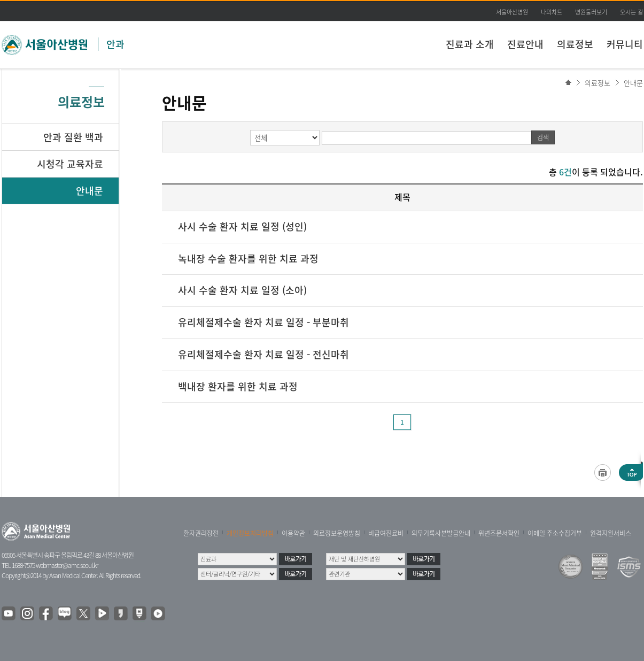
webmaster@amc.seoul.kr (67, 565)
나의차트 (552, 12)
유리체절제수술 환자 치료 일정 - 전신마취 (263, 354)
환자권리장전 (201, 533)
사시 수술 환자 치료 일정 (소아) (242, 290)
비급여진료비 (386, 533)
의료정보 (575, 44)
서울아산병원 (512, 12)
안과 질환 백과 (73, 137)
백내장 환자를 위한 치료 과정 (238, 386)
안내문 (633, 83)
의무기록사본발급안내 (441, 533)
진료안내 (525, 44)
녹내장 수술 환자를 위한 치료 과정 (248, 259)
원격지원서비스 (611, 533)
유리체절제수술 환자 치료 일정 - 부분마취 (263, 322)
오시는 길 (631, 12)
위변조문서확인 (499, 533)
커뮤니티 (625, 44)
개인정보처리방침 (250, 533)
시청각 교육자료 (70, 164)
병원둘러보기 (591, 12)
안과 (115, 44)
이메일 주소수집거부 (555, 533)
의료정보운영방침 (337, 533)
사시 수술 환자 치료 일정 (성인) (242, 226)
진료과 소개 (470, 44)
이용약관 (293, 533)
